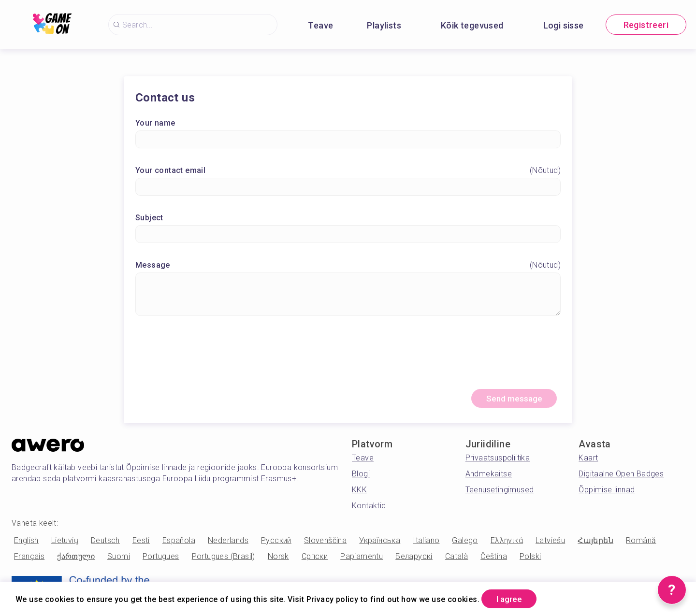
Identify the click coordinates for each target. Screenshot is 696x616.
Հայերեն (595, 543)
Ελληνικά (507, 543)
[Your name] (348, 140)
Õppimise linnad (607, 492)
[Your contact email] (348, 188)
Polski (530, 559)
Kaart (588, 460)
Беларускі (414, 559)
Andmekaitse (489, 476)
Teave (320, 25)
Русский (276, 543)
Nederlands (228, 543)
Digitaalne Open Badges (621, 476)
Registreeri (646, 25)
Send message (510, 400)
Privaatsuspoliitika (498, 460)
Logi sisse (564, 25)
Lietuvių (65, 543)
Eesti (141, 543)
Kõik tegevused (472, 25)
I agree (513, 598)
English (26, 543)
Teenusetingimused (500, 492)
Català (457, 559)
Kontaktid (369, 508)
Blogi (361, 476)
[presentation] (348, 358)
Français (29, 559)
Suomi (119, 559)
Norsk (278, 559)
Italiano (426, 543)
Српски (315, 559)
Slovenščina (325, 543)
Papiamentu (362, 559)
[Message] (348, 295)
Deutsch (105, 543)
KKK (359, 492)
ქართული (76, 559)
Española (179, 543)
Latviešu (550, 543)
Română (641, 543)
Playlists (384, 25)
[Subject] (348, 235)
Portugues (161, 559)
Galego (465, 543)
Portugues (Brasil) (224, 559)
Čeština (494, 559)
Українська (380, 543)
